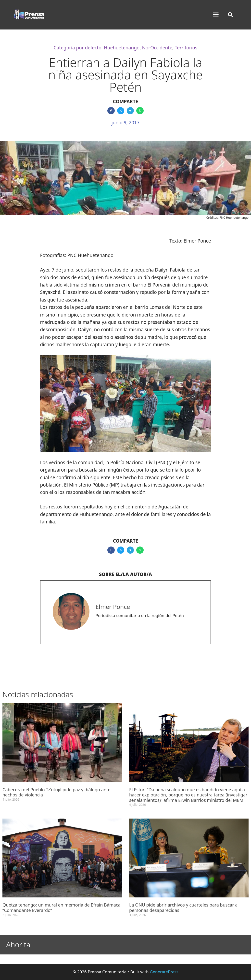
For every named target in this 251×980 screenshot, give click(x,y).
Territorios (186, 48)
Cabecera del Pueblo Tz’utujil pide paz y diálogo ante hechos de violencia (56, 792)
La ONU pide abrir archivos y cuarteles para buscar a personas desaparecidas (183, 908)
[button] (216, 14)
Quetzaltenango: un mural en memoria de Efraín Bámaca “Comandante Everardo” (62, 908)
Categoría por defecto (78, 48)
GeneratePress (164, 972)
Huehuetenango (122, 48)
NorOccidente (157, 48)
